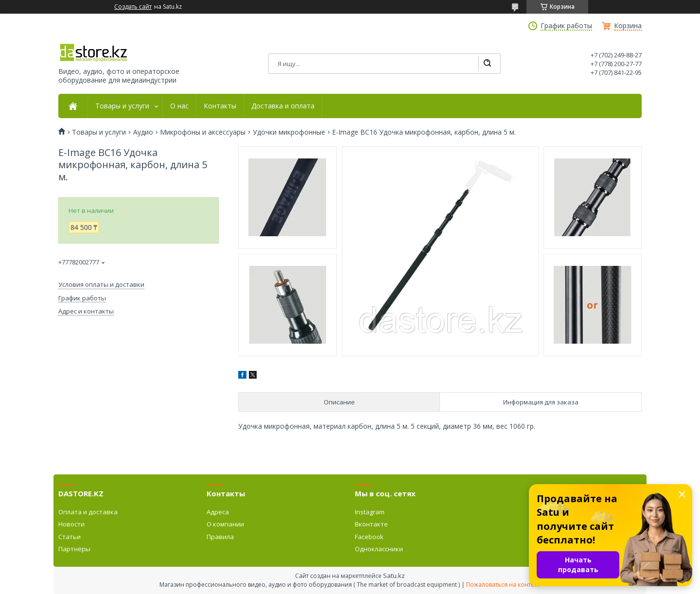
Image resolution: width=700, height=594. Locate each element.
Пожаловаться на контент (503, 585)
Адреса (218, 512)
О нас (179, 106)
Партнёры (74, 549)
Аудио (143, 132)
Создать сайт (133, 7)
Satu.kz (394, 576)
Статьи (70, 537)
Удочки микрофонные (289, 132)
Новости (71, 524)
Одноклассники (379, 549)
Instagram (370, 512)
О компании (225, 524)
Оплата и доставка (88, 512)
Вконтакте (371, 524)
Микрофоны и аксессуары (203, 132)
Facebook (369, 537)
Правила (220, 537)
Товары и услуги (122, 106)
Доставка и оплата (283, 106)
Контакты (220, 106)
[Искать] (487, 64)
